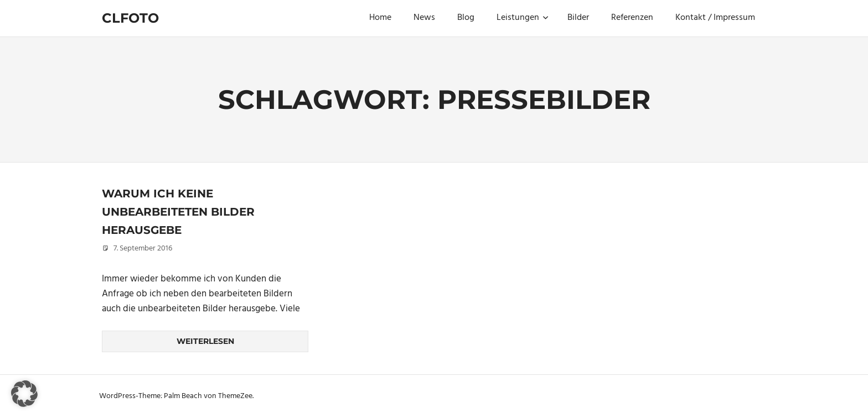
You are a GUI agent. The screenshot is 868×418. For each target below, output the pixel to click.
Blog (466, 18)
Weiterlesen (205, 341)
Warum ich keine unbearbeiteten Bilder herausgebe (178, 211)
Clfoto (130, 18)
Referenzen (632, 18)
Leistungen (523, 18)
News (424, 18)
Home (380, 18)
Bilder (578, 18)
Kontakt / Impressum (715, 18)
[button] (24, 394)
